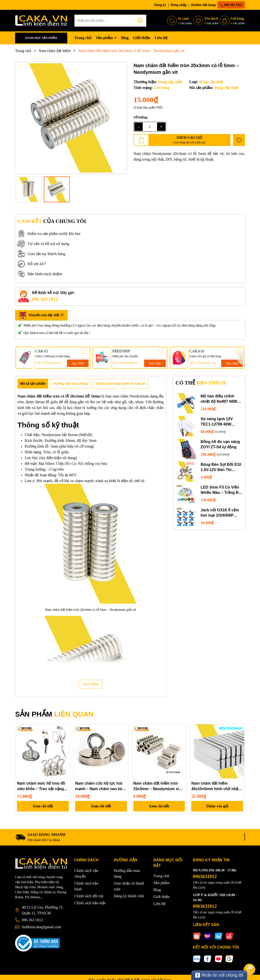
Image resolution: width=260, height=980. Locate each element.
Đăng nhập (179, 5)
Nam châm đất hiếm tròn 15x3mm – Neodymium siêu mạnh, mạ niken (158, 786)
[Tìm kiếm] (140, 21)
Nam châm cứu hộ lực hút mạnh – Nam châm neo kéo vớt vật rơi (100, 786)
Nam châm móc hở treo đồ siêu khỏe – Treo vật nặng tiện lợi (41, 786)
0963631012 (205, 876)
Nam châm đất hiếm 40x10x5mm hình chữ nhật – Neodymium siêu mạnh (217, 786)
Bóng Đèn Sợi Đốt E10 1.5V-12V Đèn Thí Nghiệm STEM (221, 468)
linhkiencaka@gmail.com (41, 927)
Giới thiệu (142, 38)
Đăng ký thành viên (129, 896)
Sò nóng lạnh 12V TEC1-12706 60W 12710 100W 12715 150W (217, 422)
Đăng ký (160, 5)
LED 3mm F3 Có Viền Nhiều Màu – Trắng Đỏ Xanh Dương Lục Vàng (221, 490)
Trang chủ (83, 38)
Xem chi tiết (43, 806)
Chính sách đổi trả (89, 896)
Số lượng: (141, 117)
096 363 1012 (231, 5)
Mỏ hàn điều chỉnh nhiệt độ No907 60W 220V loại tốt (219, 399)
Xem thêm (90, 684)
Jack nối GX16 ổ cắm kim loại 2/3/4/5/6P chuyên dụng (220, 513)
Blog (125, 38)
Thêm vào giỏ (217, 806)
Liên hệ (161, 38)
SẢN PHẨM (54, 714)
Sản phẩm (105, 38)
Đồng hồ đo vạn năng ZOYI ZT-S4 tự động (220, 444)
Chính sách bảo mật (90, 903)
